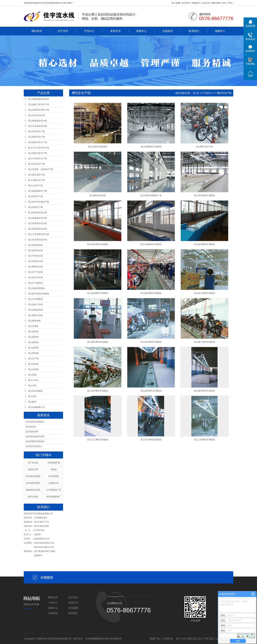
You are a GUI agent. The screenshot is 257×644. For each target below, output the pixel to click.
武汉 (212, 639)
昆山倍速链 (33, 326)
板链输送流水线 (33, 490)
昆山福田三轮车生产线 (39, 104)
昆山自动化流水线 (36, 115)
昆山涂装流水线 (35, 261)
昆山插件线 (33, 337)
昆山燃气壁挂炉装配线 (39, 294)
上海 (217, 639)
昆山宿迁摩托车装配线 (204, 195)
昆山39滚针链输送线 (98, 147)
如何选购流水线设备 (35, 441)
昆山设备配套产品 (36, 407)
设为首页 (186, 3)
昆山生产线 (33, 359)
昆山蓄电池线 (34, 321)
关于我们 (73, 597)
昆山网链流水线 (35, 267)
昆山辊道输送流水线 (38, 218)
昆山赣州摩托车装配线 (204, 391)
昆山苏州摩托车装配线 (98, 244)
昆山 (195, 639)
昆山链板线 (33, 332)
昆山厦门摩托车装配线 (204, 342)
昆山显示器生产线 (36, 175)
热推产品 (155, 639)
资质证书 (115, 31)
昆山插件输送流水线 (38, 213)
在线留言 (196, 3)
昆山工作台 (33, 380)
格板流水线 (33, 469)
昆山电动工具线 (35, 304)
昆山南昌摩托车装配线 (151, 391)
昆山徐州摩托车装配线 (204, 244)
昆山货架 (32, 375)
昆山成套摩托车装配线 (151, 147)
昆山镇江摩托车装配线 (204, 293)
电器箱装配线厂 (54, 497)
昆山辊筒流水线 (35, 250)
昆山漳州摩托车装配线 (98, 391)
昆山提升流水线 (35, 277)
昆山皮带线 (33, 348)
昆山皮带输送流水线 (38, 223)
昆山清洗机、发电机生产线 (41, 169)
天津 (206, 639)
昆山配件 (32, 402)
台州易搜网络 (93, 639)
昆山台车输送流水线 (38, 126)
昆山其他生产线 (35, 207)
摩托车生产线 (224, 93)
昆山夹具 (32, 396)
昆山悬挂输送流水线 (38, 229)
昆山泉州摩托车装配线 (151, 342)
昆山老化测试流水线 (38, 240)
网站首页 (37, 31)
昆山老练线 (33, 364)
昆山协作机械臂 (35, 391)
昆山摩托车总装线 (98, 195)
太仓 (184, 639)
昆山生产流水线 (35, 272)
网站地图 (216, 3)
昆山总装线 (33, 369)
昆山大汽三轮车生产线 (39, 148)
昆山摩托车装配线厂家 (151, 195)
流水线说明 (31, 427)
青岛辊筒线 (54, 476)
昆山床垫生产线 (35, 196)
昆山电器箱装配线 (36, 288)
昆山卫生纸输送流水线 (39, 234)
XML (230, 3)
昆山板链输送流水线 (38, 121)
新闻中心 (142, 31)
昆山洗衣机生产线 (36, 164)
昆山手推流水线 (35, 256)
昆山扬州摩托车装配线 (151, 293)
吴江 (201, 639)
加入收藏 (176, 3)
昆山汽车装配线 (35, 299)
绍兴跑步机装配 (33, 476)
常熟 (189, 639)
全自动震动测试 (33, 483)
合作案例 (73, 608)
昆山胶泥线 (33, 353)
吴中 (178, 639)
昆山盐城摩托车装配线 (98, 293)
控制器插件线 (54, 463)
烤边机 (54, 469)
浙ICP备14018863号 (111, 639)
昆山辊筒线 (33, 342)
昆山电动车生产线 (36, 131)
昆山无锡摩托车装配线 (151, 244)
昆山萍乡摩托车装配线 (151, 440)
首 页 (196, 93)
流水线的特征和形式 (35, 422)
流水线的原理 (32, 432)
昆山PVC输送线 (35, 283)
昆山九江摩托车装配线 (98, 440)
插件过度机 (33, 497)
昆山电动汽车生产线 (38, 142)
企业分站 (206, 3)
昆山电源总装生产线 (38, 153)
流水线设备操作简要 (35, 436)
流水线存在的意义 (34, 446)
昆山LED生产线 (35, 186)
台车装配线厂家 (54, 490)
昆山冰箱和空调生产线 (39, 110)
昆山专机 (32, 386)
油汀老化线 (33, 463)
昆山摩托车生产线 (36, 137)
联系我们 (194, 31)
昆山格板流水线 (35, 245)
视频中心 (220, 31)
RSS (224, 3)
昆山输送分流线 (35, 315)
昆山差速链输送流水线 (39, 99)
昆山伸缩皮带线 (35, 310)
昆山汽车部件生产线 (38, 159)
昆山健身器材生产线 (38, 191)
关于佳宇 (63, 31)
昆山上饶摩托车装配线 (204, 440)
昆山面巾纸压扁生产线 (39, 202)
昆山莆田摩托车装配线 (98, 342)
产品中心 (89, 31)
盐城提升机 (54, 483)
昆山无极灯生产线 (36, 180)
